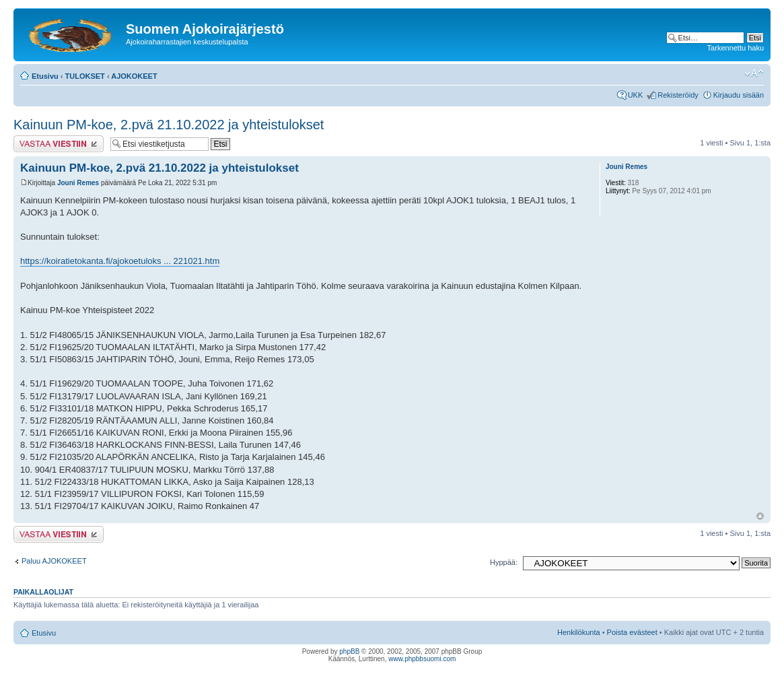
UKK (636, 95)
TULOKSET (85, 76)
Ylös (760, 516)
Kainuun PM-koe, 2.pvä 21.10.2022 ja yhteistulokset (169, 125)
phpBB (349, 651)
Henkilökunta (579, 632)
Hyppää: (504, 562)
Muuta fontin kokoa (754, 73)
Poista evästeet (632, 632)
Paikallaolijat (43, 592)
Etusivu (45, 76)
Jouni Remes (78, 183)
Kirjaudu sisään (739, 95)
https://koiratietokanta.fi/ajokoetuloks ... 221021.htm (120, 261)
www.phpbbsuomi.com (422, 659)
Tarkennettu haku (736, 48)
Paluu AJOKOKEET (54, 561)
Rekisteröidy (678, 95)
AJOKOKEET (134, 76)
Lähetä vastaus (59, 144)
